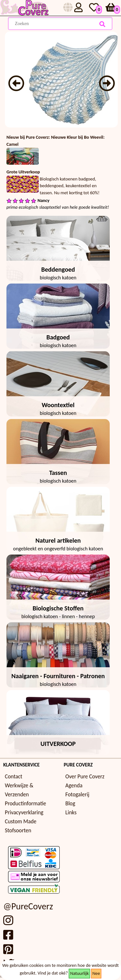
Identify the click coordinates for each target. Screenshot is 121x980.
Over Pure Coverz (85, 777)
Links (71, 813)
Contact (14, 777)
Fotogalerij (77, 795)
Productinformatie (25, 804)
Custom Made (21, 822)
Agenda (74, 786)
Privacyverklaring (24, 813)
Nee (96, 973)
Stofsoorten (18, 831)
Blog (71, 804)
